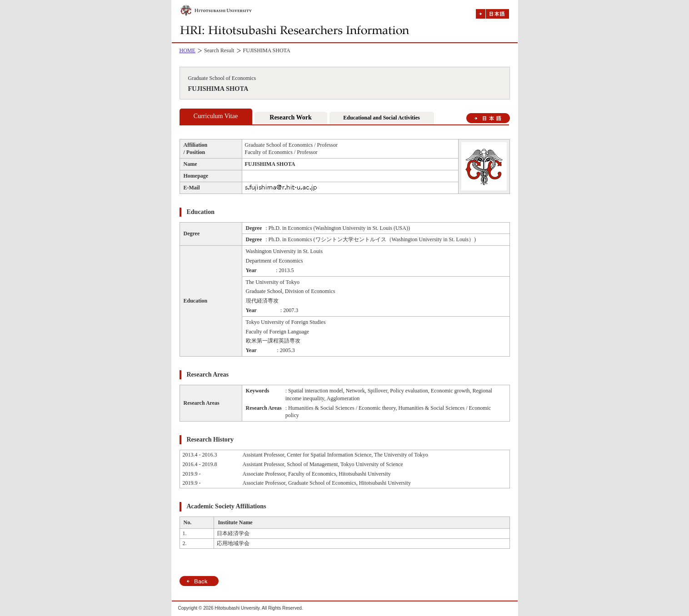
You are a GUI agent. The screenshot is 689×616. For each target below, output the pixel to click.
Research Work (290, 117)
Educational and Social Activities (381, 118)
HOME (187, 50)
